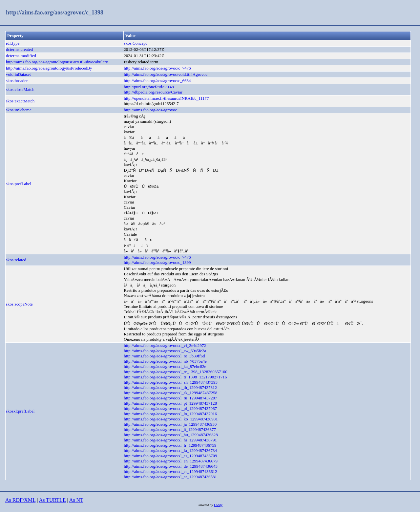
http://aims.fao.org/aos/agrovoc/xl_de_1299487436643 (171, 466)
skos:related (16, 260)
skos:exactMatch (20, 101)
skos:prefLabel (19, 184)
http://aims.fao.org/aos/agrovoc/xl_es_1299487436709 (170, 456)
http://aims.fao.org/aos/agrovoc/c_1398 (55, 12)
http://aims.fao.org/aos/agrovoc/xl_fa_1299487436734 (170, 450)
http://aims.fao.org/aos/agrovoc (150, 110)
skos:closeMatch (20, 89)
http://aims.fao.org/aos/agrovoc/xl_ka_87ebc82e (165, 366)
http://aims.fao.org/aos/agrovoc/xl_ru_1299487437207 (170, 398)
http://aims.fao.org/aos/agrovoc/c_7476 (157, 68)
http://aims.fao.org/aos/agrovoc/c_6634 (157, 81)
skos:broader (17, 81)
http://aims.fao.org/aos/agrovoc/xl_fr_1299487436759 (170, 445)
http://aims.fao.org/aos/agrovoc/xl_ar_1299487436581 (170, 477)
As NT (76, 500)
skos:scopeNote (19, 304)
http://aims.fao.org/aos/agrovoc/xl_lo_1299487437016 (170, 414)
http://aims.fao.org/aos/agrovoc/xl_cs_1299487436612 (170, 471)
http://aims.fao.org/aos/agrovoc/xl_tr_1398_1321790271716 (175, 377)
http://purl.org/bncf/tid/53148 (149, 87)
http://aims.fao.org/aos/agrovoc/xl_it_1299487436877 (170, 429)
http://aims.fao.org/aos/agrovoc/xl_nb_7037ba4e (165, 361)
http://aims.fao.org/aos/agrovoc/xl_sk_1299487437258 (170, 393)
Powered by (206, 505)
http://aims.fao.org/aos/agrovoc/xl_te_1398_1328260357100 (175, 372)
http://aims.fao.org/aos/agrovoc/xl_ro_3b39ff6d (164, 356)
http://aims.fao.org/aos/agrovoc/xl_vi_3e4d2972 (165, 345)
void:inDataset (18, 74)
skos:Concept (135, 43)
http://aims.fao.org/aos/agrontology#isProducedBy (49, 68)
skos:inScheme (19, 110)
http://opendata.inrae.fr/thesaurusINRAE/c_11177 (166, 98)
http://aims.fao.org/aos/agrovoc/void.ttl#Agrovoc (166, 74)
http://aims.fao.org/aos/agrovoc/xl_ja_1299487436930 (170, 424)
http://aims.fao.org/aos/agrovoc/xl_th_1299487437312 (170, 387)
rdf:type (13, 43)
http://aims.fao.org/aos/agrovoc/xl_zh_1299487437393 (171, 382)
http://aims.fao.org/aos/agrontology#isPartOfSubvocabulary (57, 62)
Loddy (218, 505)
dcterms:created (19, 49)
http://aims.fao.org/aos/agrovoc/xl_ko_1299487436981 (171, 419)
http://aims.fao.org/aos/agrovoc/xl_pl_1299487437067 (170, 408)
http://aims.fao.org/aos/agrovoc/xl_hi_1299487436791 (170, 440)
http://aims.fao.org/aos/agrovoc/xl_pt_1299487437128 (170, 403)
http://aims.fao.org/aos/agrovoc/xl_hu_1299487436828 (171, 435)
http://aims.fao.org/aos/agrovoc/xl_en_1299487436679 (171, 461)
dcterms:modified (21, 56)
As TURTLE (52, 500)
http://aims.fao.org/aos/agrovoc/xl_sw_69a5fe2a (165, 351)
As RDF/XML (20, 500)
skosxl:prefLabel (20, 411)
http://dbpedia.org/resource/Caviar (153, 92)
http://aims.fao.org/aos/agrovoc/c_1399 (157, 262)
